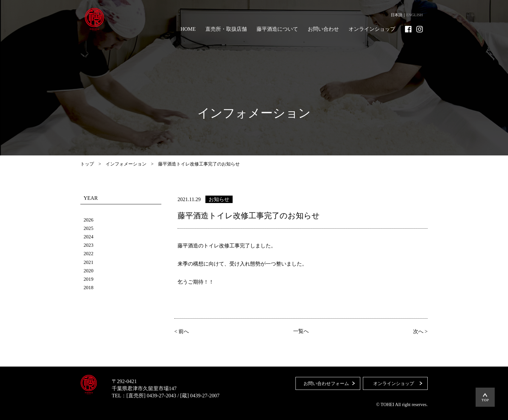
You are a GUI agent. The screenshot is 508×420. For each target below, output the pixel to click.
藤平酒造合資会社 (97, 19)
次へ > (419, 331)
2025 (89, 228)
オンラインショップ (372, 29)
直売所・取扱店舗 (226, 29)
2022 (89, 253)
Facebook (408, 29)
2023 (89, 245)
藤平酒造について (277, 29)
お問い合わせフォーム (324, 381)
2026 (89, 220)
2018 (89, 287)
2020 (89, 270)
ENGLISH (415, 15)
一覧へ (301, 331)
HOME (188, 29)
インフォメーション (126, 164)
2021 (89, 262)
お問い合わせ (323, 29)
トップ (87, 164)
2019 (89, 279)
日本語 (397, 15)
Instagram (420, 29)
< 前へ (183, 331)
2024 (89, 237)
